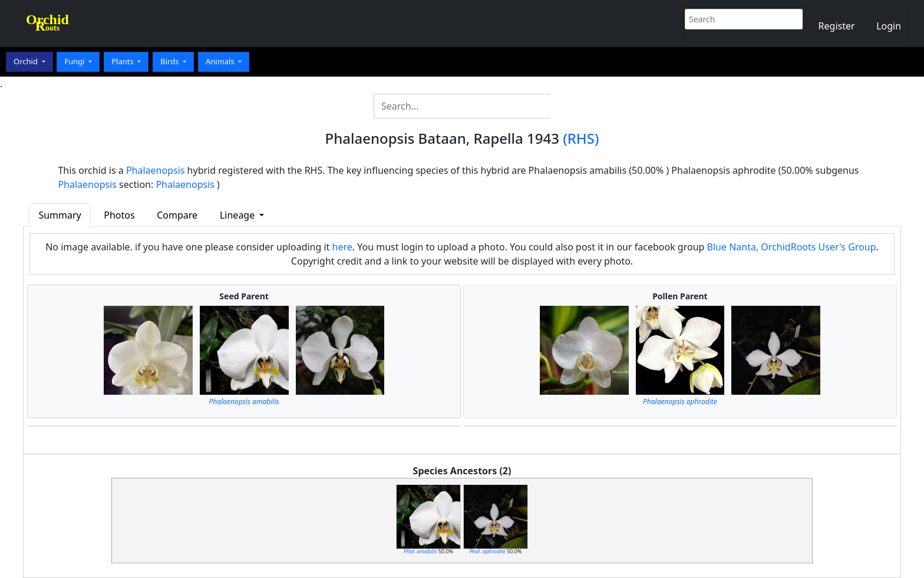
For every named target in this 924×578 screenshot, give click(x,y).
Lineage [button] (238, 215)
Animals (221, 61)
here (342, 247)
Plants (123, 61)
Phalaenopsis (156, 170)
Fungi (75, 61)
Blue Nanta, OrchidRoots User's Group (792, 247)
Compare (177, 215)
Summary (60, 215)
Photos (119, 215)
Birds (171, 61)
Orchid (27, 61)
